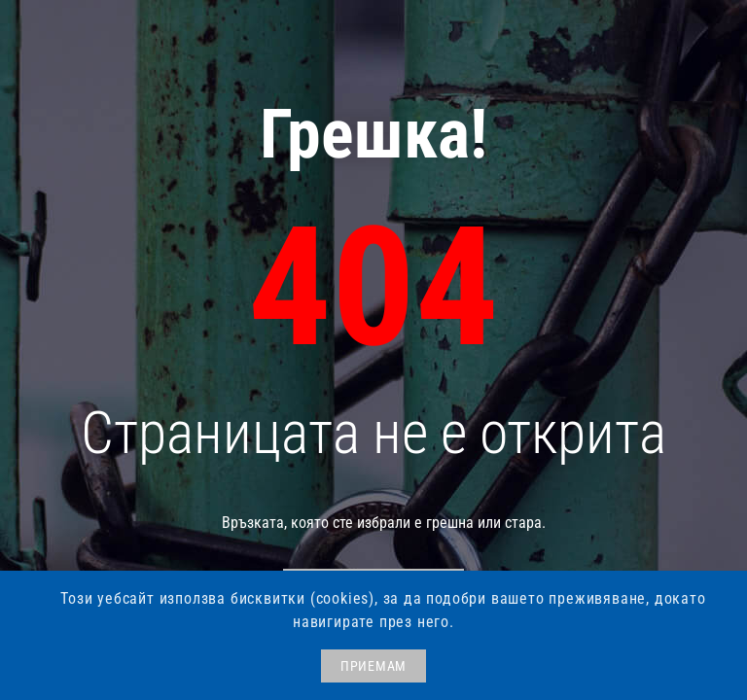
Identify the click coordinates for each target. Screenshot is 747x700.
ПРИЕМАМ (373, 666)
